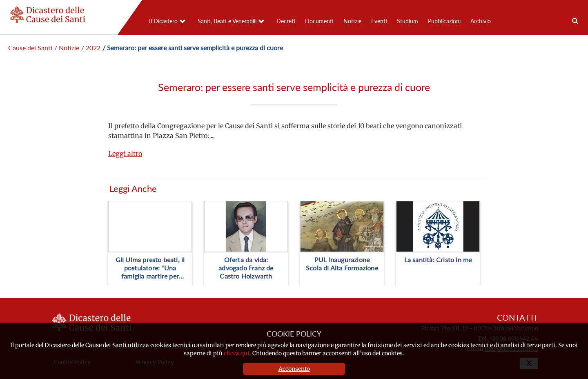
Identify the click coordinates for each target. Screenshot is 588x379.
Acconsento (294, 369)
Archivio (481, 21)
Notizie (352, 21)
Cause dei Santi (30, 48)
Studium (408, 21)
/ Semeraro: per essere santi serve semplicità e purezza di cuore (193, 48)
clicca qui (237, 353)
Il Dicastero (163, 21)
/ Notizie (67, 48)
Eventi (379, 21)
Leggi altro (125, 154)
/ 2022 (91, 48)
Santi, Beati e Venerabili (227, 21)
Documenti (319, 21)
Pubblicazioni (444, 21)
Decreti (286, 21)
